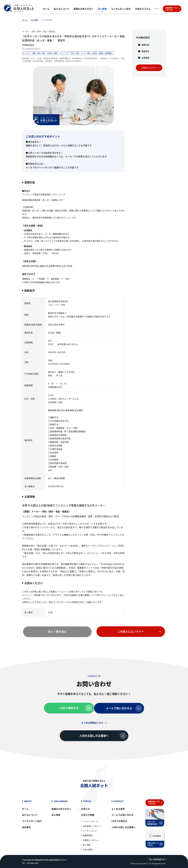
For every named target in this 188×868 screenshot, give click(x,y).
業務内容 (145, 45)
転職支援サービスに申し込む (173, 9)
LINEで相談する (74, 707)
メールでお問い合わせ (122, 815)
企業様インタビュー (91, 840)
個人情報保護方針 (157, 859)
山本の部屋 (87, 850)
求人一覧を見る (68, 631)
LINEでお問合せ (119, 821)
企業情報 (145, 58)
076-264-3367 (33, 863)
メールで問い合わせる (125, 707)
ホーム (46, 9)
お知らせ (85, 809)
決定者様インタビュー (92, 826)
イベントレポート (90, 821)
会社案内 (26, 827)
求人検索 (102, 9)
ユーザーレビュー (90, 831)
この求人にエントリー (151, 68)
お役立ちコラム (143, 9)
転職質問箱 (87, 835)
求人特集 (87, 845)
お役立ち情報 (88, 815)
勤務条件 (145, 51)
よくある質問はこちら (92, 722)
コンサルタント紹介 (121, 9)
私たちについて (62, 9)
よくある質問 (118, 809)
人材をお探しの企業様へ (100, 735)
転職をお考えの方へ (83, 9)
